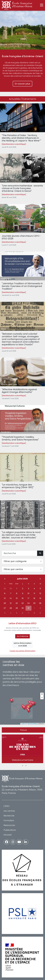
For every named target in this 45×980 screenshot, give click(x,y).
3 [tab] (26, 766)
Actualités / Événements (23, 99)
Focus (23, 730)
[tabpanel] (22, 749)
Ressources (9, 825)
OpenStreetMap (32, 724)
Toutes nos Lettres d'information (22, 651)
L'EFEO (7, 806)
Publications (10, 830)
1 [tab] (19, 766)
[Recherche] (20, 553)
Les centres (9, 811)
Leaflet (23, 724)
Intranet (8, 835)
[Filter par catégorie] (22, 561)
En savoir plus (22, 84)
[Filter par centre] (22, 569)
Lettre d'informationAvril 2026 (22, 644)
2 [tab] (23, 766)
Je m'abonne (22, 636)
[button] (28, 711)
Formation (9, 820)
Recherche (9, 816)
